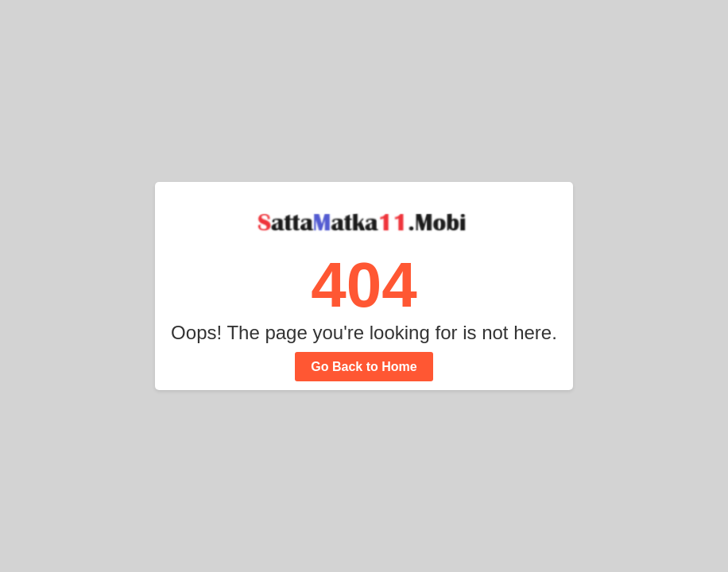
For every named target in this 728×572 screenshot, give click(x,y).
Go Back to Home (364, 367)
